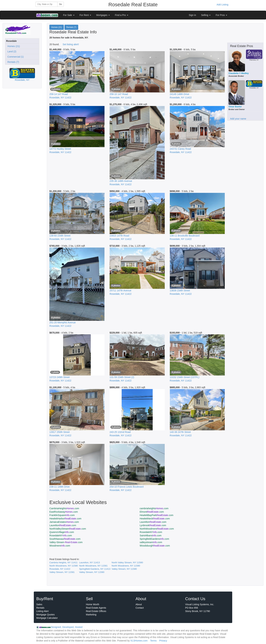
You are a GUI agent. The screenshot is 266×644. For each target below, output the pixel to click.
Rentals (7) (13, 62)
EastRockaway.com (64, 512)
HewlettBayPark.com (156, 515)
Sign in (192, 15)
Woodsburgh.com (155, 546)
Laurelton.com (153, 522)
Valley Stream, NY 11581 (62, 572)
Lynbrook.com (153, 525)
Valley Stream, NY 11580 (124, 569)
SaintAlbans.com (150, 535)
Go (61, 4)
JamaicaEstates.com (64, 522)
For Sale (69, 15)
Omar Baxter (235, 107)
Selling (206, 15)
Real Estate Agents (96, 608)
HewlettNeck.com (155, 519)
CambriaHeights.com (64, 508)
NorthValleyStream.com (68, 529)
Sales (39, 604)
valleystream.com (151, 542)
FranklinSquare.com (62, 515)
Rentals (40, 608)
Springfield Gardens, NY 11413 (95, 569)
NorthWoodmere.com (157, 529)
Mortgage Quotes (45, 615)
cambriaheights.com (154, 508)
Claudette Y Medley (239, 73)
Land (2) (11, 51)
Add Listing (222, 5)
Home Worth (93, 604)
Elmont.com (152, 512)
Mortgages (103, 15)
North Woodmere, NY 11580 (64, 566)
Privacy (163, 641)
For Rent (85, 15)
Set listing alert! (71, 44)
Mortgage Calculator (47, 618)
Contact (140, 608)
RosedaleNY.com (151, 532)
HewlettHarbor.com (65, 519)
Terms (153, 641)
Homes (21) (13, 46)
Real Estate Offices (96, 611)
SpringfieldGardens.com (154, 539)
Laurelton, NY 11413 (89, 562)
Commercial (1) (15, 57)
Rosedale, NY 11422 (60, 569)
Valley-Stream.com (66, 542)
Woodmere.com (60, 546)
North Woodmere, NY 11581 (93, 566)
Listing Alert (42, 611)
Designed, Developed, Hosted (67, 627)
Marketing (91, 615)
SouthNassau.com (65, 539)
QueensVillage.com (62, 532)
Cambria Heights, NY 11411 (63, 562)
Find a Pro (121, 15)
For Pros (221, 15)
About (139, 604)
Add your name (238, 119)
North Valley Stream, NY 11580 (127, 562)
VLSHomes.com (139, 641)
